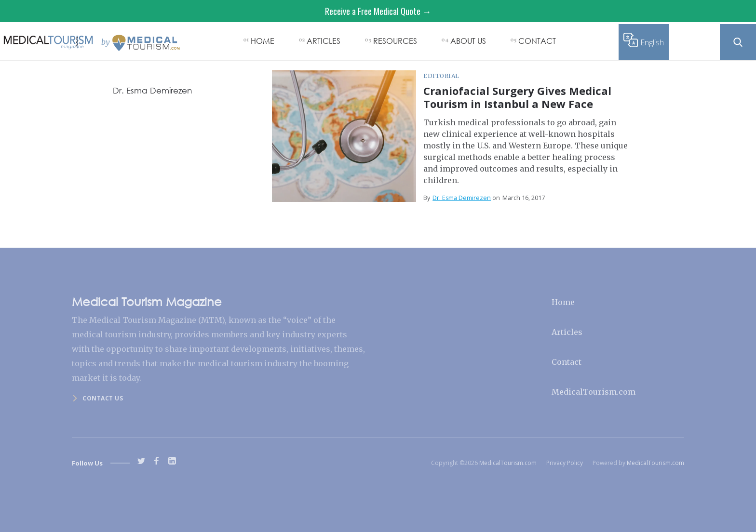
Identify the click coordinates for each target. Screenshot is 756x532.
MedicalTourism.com (594, 392)
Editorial (441, 76)
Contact (567, 362)
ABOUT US (468, 41)
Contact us (103, 398)
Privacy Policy (565, 463)
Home (563, 302)
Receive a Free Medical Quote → (378, 11)
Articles (567, 332)
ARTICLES (324, 41)
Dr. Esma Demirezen (462, 198)
